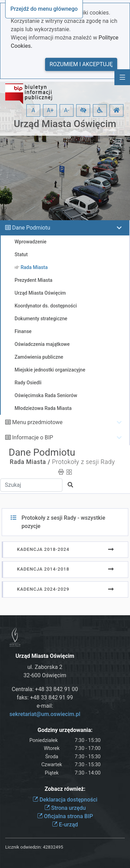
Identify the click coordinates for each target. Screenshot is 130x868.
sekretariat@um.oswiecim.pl (45, 714)
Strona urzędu (65, 808)
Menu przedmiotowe (37, 422)
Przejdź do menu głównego (44, 9)
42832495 (53, 847)
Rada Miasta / (30, 462)
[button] (83, 110)
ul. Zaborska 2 (45, 667)
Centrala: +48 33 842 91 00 (45, 689)
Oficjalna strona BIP (65, 816)
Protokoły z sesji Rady (83, 462)
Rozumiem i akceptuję (81, 64)
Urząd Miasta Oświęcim (65, 124)
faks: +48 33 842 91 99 (45, 697)
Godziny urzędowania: (65, 730)
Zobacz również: (65, 789)
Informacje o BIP (33, 437)
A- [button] (67, 110)
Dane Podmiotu (31, 228)
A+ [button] (50, 110)
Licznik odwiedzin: (23, 847)
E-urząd (65, 825)
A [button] (33, 110)
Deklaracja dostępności (65, 800)
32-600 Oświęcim (45, 675)
